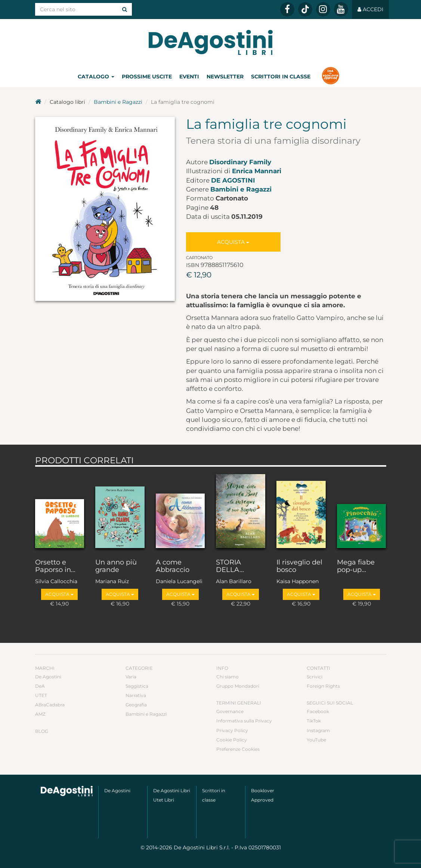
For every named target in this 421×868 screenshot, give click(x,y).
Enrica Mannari (257, 171)
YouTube (316, 740)
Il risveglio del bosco (299, 566)
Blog (42, 731)
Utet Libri (164, 800)
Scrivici (315, 677)
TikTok (314, 721)
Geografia (136, 705)
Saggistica (137, 686)
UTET (41, 695)
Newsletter (225, 77)
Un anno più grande (116, 566)
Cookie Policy (232, 740)
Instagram (318, 730)
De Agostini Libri (172, 791)
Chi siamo (227, 677)
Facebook (318, 711)
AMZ (40, 714)
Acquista (233, 242)
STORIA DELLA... (230, 566)
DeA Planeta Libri (211, 42)
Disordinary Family (240, 162)
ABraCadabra (50, 705)
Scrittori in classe (281, 77)
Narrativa (136, 695)
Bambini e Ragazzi (118, 102)
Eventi (189, 77)
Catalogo (96, 77)
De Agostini (233, 180)
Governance (230, 711)
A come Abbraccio (173, 566)
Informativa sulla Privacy (244, 721)
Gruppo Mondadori (238, 686)
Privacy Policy (232, 730)
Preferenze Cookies (238, 749)
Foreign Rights (323, 686)
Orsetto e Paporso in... (55, 566)
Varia (131, 677)
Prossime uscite (147, 77)
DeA (40, 686)
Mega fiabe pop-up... (356, 566)
